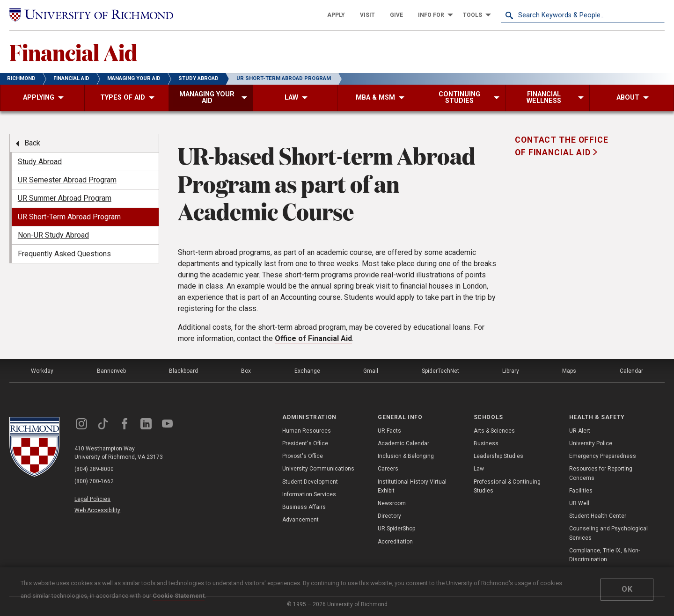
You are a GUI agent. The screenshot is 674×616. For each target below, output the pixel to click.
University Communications (318, 469)
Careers (388, 469)
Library (511, 371)
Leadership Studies (498, 456)
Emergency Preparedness (603, 456)
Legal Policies (92, 499)
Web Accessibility (97, 510)
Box (246, 371)
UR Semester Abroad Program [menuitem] (67, 180)
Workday (42, 371)
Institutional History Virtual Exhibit (412, 486)
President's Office (305, 443)
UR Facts (389, 431)
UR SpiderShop (396, 529)
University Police (591, 443)
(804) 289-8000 (94, 469)
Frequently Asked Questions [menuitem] (64, 254)
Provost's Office (303, 456)
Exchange (307, 371)
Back (32, 143)
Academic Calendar (403, 443)
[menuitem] (336, 15)
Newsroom (392, 503)
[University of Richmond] (91, 15)
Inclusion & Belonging (406, 456)
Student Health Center (598, 516)
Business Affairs (304, 507)
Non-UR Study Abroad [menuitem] (53, 235)
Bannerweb (111, 371)
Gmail (371, 371)
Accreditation (395, 542)
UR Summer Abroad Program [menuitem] (65, 198)
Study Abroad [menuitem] (40, 162)
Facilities (581, 491)
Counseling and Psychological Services (608, 533)
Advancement (300, 520)
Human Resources (307, 431)
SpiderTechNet (440, 371)
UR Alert (580, 431)
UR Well (579, 503)
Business (486, 443)
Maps (569, 371)
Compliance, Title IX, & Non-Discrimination (604, 555)
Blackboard (183, 371)
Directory (389, 516)
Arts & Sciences (494, 431)
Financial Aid (73, 52)
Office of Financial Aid (313, 338)
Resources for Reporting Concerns (601, 473)
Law (479, 469)
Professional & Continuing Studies (507, 486)
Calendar (631, 371)
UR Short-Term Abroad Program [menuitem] (69, 217)
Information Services (309, 494)
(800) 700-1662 (94, 481)
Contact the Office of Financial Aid (562, 146)
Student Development (310, 482)
